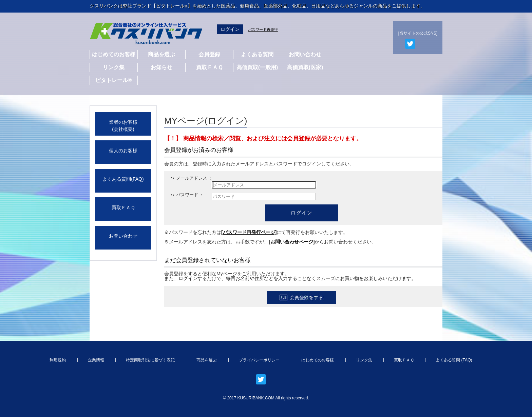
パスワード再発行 (263, 29)
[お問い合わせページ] (292, 242)
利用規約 (58, 360)
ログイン (230, 29)
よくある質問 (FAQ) (454, 360)
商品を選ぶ (161, 54)
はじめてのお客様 (114, 54)
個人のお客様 (123, 151)
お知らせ (161, 67)
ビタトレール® (114, 80)
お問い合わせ (305, 54)
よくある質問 (257, 54)
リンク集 (114, 67)
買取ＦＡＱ (210, 67)
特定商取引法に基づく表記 (150, 360)
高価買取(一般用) (257, 67)
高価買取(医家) (305, 67)
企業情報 (96, 360)
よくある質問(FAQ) (123, 179)
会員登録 (209, 54)
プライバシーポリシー (259, 360)
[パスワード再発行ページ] (249, 232)
